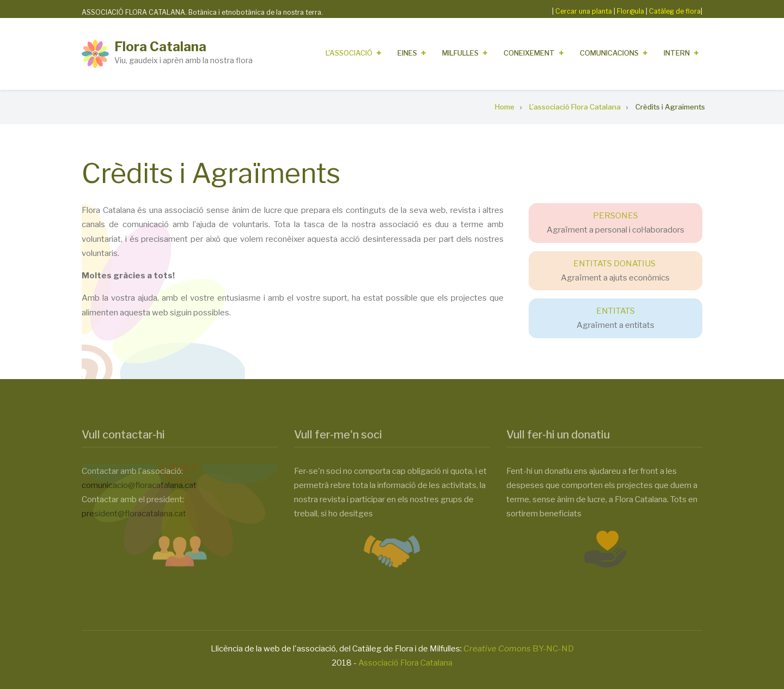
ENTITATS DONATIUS (614, 264)
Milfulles (460, 53)
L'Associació (349, 53)
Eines (407, 53)
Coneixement (529, 53)
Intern (677, 53)
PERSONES (615, 216)
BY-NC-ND (519, 649)
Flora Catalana (160, 47)
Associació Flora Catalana (405, 663)
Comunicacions (609, 53)
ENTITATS (615, 311)
